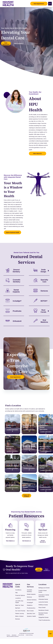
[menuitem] (20, 590)
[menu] (50, 4)
